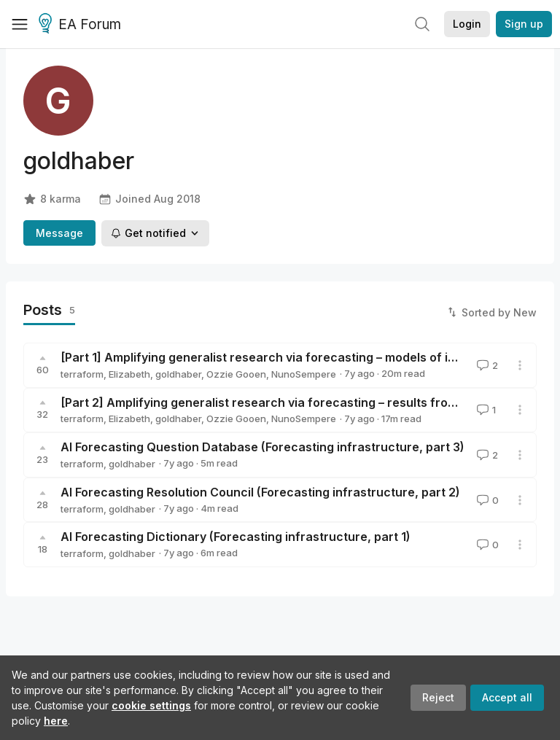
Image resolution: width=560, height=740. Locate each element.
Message (59, 233)
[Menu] (20, 24)
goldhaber (178, 374)
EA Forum (82, 25)
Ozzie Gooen (236, 374)
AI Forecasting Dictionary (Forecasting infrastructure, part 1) (236, 537)
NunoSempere (304, 374)
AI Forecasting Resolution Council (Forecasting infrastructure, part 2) (260, 492)
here (56, 721)
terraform (82, 374)
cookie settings (151, 705)
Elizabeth (129, 374)
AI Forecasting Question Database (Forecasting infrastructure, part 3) (262, 447)
